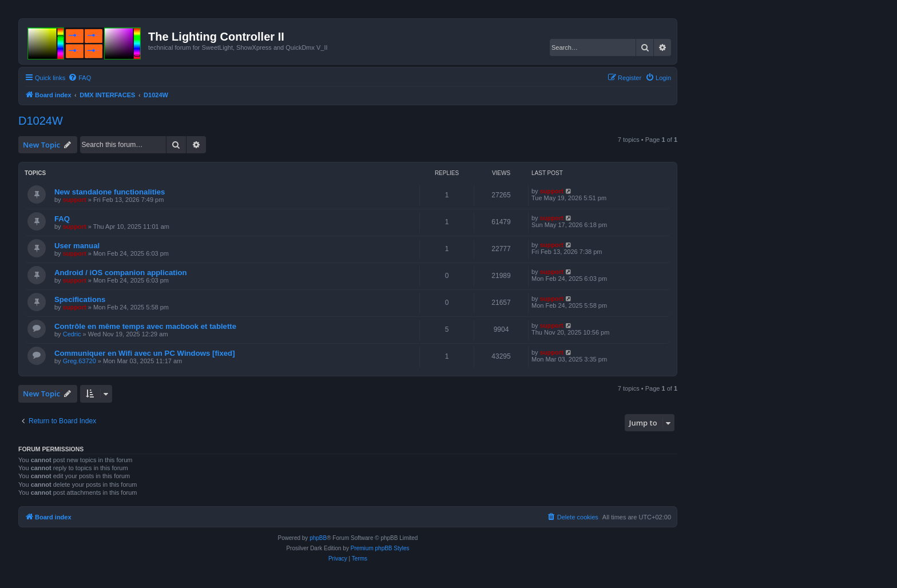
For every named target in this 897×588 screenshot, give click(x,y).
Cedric (72, 334)
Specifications (80, 299)
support (75, 200)
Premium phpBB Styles (380, 548)
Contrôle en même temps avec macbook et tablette (145, 326)
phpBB (318, 538)
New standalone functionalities (110, 192)
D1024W (41, 121)
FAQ (62, 219)
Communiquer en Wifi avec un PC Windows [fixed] (145, 353)
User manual (77, 246)
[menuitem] (80, 78)
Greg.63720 (80, 361)
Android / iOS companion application (121, 273)
